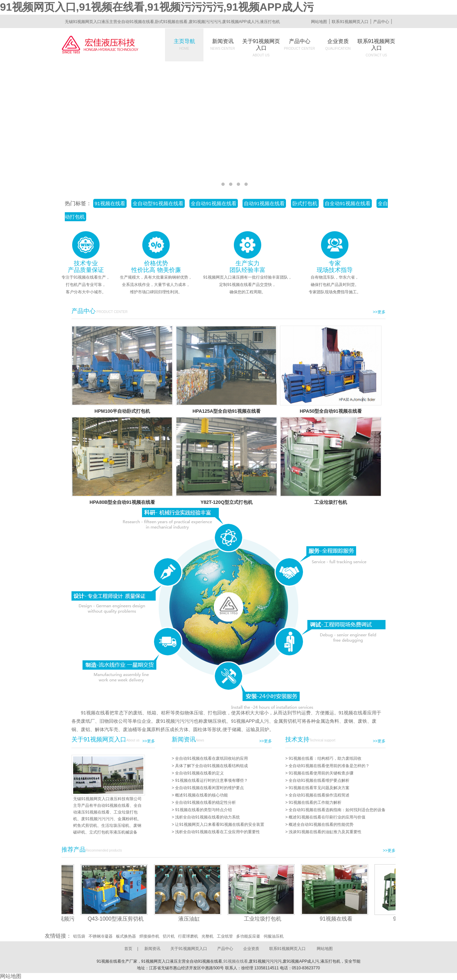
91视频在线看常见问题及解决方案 (319, 788)
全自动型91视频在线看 (158, 203)
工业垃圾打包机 (331, 502)
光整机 (207, 936)
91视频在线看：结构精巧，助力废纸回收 (325, 758)
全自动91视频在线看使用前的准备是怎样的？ (329, 766)
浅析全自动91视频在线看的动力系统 (207, 817)
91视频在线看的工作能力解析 (315, 802)
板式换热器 (126, 936)
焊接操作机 (149, 936)
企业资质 (338, 44)
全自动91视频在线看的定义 (199, 773)
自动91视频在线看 (264, 203)
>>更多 (379, 312)
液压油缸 (191, 919)
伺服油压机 (274, 936)
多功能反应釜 (248, 936)
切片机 (169, 936)
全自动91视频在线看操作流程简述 (319, 795)
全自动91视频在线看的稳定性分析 (205, 802)
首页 (128, 949)
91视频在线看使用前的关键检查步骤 (321, 773)
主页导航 (184, 44)
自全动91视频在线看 (348, 203)
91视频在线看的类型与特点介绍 (203, 810)
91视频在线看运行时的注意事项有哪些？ (211, 780)
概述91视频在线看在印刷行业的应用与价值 (327, 817)
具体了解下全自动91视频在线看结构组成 (211, 766)
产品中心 (381, 22)
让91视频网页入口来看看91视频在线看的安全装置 (220, 825)
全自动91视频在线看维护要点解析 (319, 780)
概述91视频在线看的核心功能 (201, 795)
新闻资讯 (223, 44)
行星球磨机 (188, 936)
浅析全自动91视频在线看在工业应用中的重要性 (217, 832)
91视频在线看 (110, 203)
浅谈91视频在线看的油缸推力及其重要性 (325, 832)
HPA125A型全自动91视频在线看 (226, 411)
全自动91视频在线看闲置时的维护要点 (209, 788)
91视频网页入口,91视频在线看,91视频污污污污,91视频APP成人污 (157, 7)
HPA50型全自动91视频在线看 (331, 411)
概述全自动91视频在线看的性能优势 (321, 825)
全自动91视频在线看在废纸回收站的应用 (211, 758)
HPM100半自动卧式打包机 (122, 411)
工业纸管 (225, 936)
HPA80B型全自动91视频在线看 (122, 502)
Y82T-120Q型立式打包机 (226, 502)
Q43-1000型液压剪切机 (118, 919)
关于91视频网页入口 (261, 48)
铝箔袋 (79, 936)
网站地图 (319, 22)
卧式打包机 (305, 203)
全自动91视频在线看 (214, 203)
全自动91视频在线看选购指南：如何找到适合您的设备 (337, 810)
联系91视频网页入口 (350, 22)
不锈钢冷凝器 (101, 936)
